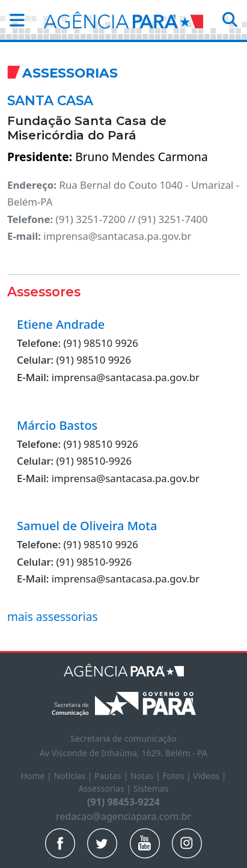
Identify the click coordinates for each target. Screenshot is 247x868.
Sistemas (151, 788)
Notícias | (74, 776)
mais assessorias (53, 616)
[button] (14, 20)
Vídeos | (209, 776)
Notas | (147, 776)
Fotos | (178, 776)
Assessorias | (106, 788)
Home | (38, 776)
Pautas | (112, 776)
